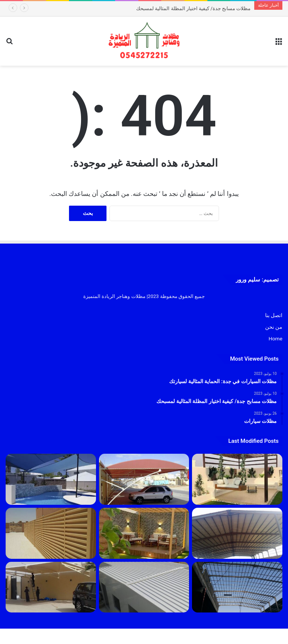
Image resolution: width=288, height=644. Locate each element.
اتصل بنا (274, 315)
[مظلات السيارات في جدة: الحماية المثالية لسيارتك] (144, 479)
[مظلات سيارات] (51, 587)
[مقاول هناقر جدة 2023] (237, 533)
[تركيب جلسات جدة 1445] (237, 479)
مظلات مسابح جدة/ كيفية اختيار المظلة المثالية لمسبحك (193, 8)
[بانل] (144, 587)
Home (275, 339)
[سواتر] (51, 533)
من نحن (274, 327)
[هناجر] (237, 587)
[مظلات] (144, 533)
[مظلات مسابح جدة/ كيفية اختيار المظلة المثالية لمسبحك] (51, 479)
